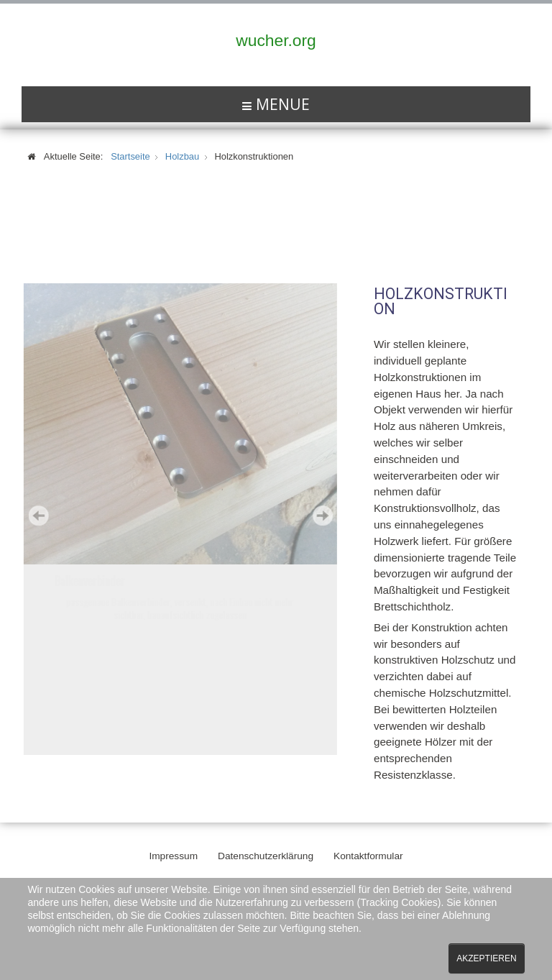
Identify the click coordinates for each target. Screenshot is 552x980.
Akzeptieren (486, 958)
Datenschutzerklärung (266, 854)
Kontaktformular (368, 854)
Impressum (173, 854)
